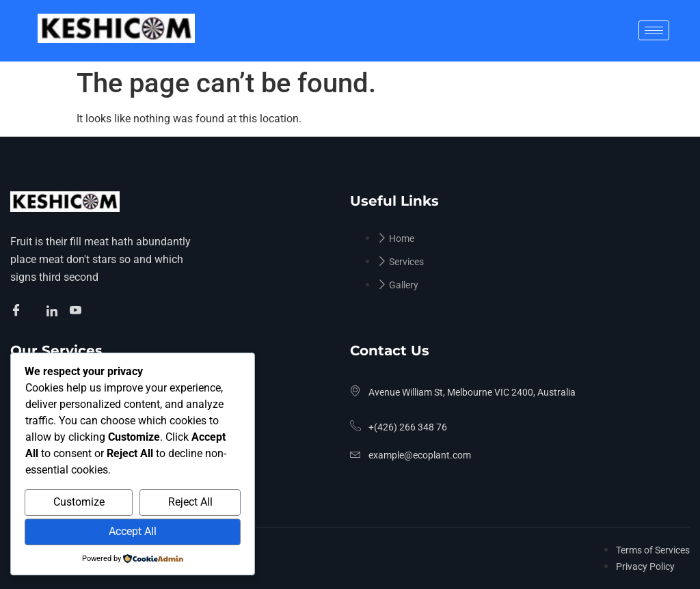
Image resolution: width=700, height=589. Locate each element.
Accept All (133, 531)
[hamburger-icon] (654, 30)
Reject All (190, 502)
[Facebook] (18, 312)
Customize (79, 502)
